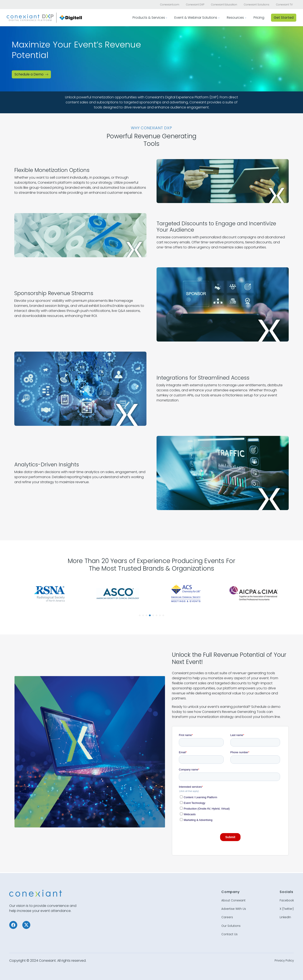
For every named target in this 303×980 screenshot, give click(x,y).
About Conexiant (233, 900)
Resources (235, 18)
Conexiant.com (170, 5)
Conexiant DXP (195, 5)
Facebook (287, 900)
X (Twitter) (287, 909)
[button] (140, 615)
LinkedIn (285, 917)
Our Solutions (231, 926)
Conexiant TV (284, 5)
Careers (227, 917)
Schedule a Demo (31, 74)
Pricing (259, 18)
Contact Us (229, 934)
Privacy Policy (284, 961)
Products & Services (149, 18)
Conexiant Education (224, 5)
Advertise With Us (234, 909)
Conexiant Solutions (257, 5)
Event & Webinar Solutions (196, 18)
